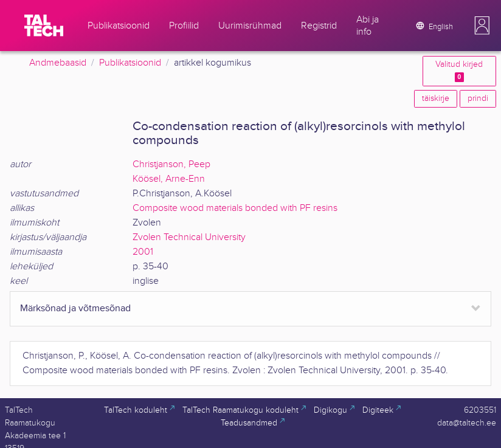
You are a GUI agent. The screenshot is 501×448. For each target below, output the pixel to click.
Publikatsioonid (130, 63)
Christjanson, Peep (171, 164)
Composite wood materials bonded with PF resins (235, 208)
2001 (143, 252)
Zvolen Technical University (189, 237)
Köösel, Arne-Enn (169, 179)
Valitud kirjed (459, 71)
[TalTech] (44, 26)
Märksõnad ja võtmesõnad (75, 308)
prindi (478, 98)
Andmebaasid (58, 63)
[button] (482, 26)
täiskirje (436, 98)
